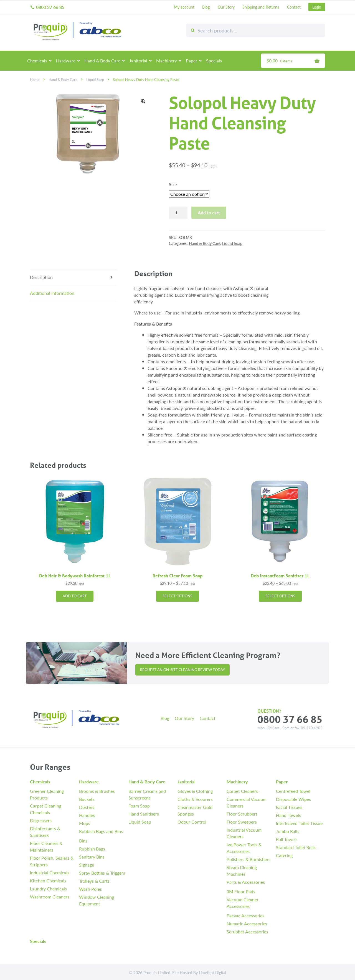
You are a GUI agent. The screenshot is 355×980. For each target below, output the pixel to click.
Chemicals (37, 61)
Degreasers (41, 820)
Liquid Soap (95, 80)
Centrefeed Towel (293, 791)
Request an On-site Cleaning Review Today (182, 670)
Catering (284, 855)
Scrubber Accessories (247, 932)
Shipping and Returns (261, 7)
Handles (87, 815)
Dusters (87, 807)
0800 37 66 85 (47, 7)
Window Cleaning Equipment (97, 900)
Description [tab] (41, 277)
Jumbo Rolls (288, 831)
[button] (143, 101)
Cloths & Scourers (195, 799)
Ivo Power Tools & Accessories (244, 848)
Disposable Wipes (293, 799)
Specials (214, 61)
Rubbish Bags (92, 849)
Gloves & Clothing (195, 791)
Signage (87, 865)
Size (173, 184)
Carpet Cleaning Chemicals (46, 809)
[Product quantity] (178, 213)
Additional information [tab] (52, 293)
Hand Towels (288, 815)
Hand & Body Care (102, 61)
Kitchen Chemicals (48, 881)
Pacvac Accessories (245, 916)
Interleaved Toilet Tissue (299, 823)
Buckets (87, 799)
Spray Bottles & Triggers (102, 873)
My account (184, 7)
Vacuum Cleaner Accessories (243, 903)
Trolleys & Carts (94, 881)
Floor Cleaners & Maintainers (46, 846)
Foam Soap (139, 806)
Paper (192, 61)
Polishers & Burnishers (248, 859)
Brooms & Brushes (97, 791)
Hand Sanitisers (144, 814)
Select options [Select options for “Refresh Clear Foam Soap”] (177, 596)
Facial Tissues (289, 807)
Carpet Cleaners (242, 791)
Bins (83, 841)
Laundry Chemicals (48, 889)
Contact (294, 7)
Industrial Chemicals (50, 873)
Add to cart (209, 213)
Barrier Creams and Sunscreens (147, 794)
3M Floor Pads (241, 891)
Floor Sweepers (242, 822)
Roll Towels (287, 839)
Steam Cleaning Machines (242, 871)
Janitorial (138, 61)
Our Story (226, 7)
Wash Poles (90, 889)
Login (317, 7)
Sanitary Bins (92, 857)
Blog (206, 7)
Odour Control (192, 822)
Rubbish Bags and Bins (101, 831)
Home (35, 80)
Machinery (167, 61)
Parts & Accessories (246, 882)
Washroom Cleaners (50, 897)
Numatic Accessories (247, 924)
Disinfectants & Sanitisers (45, 832)
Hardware (66, 61)
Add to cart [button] (75, 596)
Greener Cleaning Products (47, 794)
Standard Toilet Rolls (296, 847)
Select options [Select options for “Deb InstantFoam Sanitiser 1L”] (280, 596)
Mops (85, 823)
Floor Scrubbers (242, 814)
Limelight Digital (212, 973)
